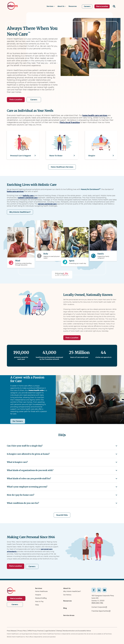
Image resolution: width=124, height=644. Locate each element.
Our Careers (18, 421)
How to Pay (39, 601)
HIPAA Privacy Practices (36, 631)
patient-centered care (28, 198)
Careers (35, 100)
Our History (67, 595)
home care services (15, 191)
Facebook (94, 590)
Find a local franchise (70, 122)
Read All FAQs (62, 515)
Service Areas (69, 615)
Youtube (105, 590)
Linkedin (99, 590)
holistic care (28, 196)
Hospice (38, 595)
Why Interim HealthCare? (20, 212)
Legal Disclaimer (50, 631)
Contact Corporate (98, 607)
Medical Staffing (41, 598)
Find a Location (16, 100)
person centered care (47, 204)
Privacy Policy (22, 631)
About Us (67, 588)
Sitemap (59, 631)
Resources (68, 601)
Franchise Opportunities (100, 611)
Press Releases (12, 631)
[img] (13, 6)
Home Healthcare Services (62, 167)
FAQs (37, 605)
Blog (65, 608)
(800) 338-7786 (97, 603)
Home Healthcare (41, 591)
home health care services (95, 115)
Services (39, 588)
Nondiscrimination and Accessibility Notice (77, 631)
